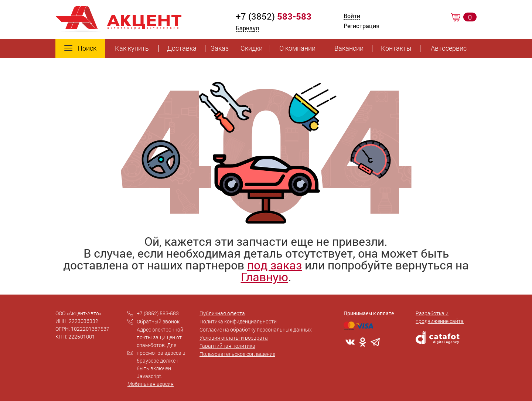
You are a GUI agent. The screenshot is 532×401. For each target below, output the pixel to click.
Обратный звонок (158, 321)
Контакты (396, 48)
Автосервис (449, 48)
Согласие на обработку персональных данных (256, 329)
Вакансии (349, 48)
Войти (352, 16)
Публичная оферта (222, 313)
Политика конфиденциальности (238, 321)
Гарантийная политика (227, 346)
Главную (265, 277)
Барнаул (247, 28)
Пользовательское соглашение (237, 354)
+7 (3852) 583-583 (158, 313)
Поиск (80, 48)
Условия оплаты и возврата (234, 338)
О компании (297, 48)
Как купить (132, 48)
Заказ (220, 48)
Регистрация (362, 26)
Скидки (252, 48)
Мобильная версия (151, 384)
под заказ (274, 265)
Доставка (182, 48)
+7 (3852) (274, 16)
